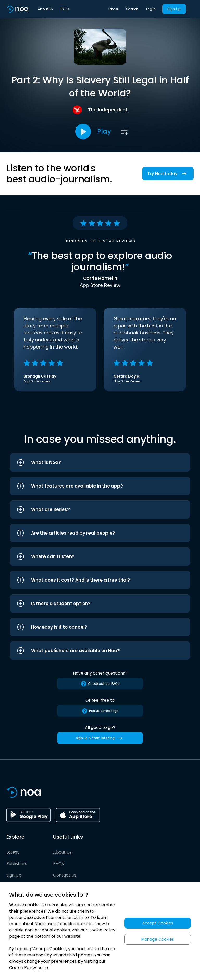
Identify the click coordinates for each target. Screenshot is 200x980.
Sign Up (174, 9)
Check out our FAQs (100, 684)
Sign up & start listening (100, 738)
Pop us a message (100, 711)
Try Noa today (168, 174)
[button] (100, 462)
